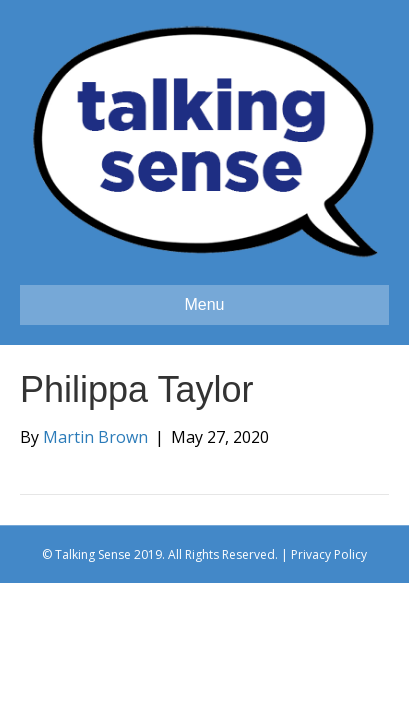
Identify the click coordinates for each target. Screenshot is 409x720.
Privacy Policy (329, 554)
